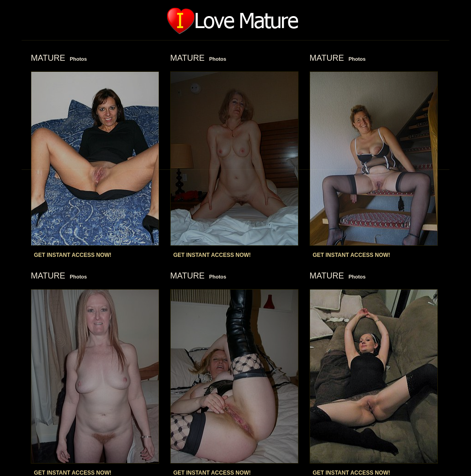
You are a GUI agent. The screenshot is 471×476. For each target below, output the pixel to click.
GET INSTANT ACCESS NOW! (73, 255)
